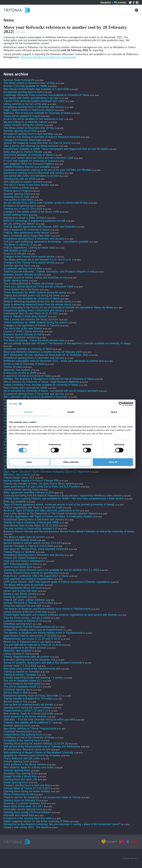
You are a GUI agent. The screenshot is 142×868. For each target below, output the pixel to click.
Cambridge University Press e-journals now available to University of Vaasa (46, 95)
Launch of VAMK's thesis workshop (24, 331)
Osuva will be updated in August (22, 116)
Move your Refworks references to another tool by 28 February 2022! (43, 352)
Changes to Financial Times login (23, 140)
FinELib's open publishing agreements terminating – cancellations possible (46, 242)
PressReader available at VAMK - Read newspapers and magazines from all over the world (55, 149)
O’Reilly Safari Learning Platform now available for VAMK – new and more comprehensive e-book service (64, 499)
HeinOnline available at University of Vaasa (29, 155)
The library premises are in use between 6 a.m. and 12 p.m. (38, 260)
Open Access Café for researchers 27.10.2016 (30, 636)
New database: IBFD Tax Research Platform (29, 164)
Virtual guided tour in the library (21, 290)
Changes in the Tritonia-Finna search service (29, 257)
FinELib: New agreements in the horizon (26, 233)
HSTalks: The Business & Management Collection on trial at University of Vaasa (49, 379)
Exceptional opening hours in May (23, 269)
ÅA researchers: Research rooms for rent (27, 749)
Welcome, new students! (18, 651)
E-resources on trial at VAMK (20, 373)
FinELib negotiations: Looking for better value (29, 248)
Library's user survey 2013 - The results (26, 827)
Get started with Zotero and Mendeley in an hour (31, 98)
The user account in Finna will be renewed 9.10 (31, 528)
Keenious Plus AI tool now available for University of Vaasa (37, 113)
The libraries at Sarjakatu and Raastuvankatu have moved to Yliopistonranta (47, 609)
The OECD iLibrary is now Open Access (26, 185)
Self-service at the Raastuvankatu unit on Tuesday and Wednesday (42, 746)
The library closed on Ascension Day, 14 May (29, 83)
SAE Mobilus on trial (15, 251)
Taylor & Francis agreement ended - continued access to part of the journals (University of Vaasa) (59, 505)
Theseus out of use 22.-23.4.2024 (23, 209)
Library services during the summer (24, 125)
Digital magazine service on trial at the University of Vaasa (37, 821)
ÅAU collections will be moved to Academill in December (36, 397)
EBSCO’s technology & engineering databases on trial (35, 221)
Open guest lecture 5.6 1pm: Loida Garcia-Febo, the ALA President (42, 487)
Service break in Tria (15, 702)
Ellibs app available (15, 502)
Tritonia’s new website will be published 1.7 (28, 723)
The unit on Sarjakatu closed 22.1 (23, 681)
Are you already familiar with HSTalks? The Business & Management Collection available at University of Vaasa (67, 343)
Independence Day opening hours (23, 734)
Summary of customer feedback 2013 (25, 803)
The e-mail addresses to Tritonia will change (29, 284)
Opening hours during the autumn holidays (28, 708)
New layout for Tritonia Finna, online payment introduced (36, 549)
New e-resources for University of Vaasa (27, 230)
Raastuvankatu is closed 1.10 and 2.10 (26, 711)
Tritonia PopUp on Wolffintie (20, 552)
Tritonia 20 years (13, 367)
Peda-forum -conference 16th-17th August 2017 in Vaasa (36, 576)
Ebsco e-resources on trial (19, 794)
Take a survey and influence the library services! (31, 146)
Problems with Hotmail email (20, 540)
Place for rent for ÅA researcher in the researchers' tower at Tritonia (42, 797)
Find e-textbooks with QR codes (22, 758)
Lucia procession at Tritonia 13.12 (23, 621)
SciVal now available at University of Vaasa (28, 349)
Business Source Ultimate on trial (23, 275)
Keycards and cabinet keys (19, 815)
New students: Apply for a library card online (29, 714)
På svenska (120, 2)
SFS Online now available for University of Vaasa (32, 298)
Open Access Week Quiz (18, 567)
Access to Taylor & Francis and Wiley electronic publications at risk (42, 511)
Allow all (113, 462)
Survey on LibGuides (16, 597)
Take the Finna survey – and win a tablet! (27, 618)
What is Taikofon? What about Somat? (25, 316)
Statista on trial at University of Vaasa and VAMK (32, 469)
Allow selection (71, 462)
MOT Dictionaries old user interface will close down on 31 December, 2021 (46, 355)
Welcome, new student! (17, 370)
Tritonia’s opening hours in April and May (27, 785)
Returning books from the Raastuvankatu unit (29, 627)
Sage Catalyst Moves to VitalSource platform (29, 110)
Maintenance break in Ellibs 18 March (25, 218)
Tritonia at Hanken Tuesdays (20, 675)
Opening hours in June (17, 197)
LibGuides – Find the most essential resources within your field (39, 720)
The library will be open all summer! (24, 585)
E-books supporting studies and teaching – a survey (33, 678)
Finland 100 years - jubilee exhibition (25, 600)
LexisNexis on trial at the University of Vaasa (29, 737)
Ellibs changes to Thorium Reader (23, 152)
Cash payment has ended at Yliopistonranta (29, 579)
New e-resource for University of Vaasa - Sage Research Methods (41, 382)
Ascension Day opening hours (21, 773)
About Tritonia (70, 2)
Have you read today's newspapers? (24, 561)
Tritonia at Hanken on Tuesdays (22, 672)
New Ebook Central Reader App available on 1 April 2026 (36, 89)
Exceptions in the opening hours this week (28, 818)
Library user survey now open (20, 591)
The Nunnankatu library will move (23, 588)
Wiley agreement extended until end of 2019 (29, 493)
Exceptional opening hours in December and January (34, 107)
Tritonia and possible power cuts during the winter (32, 296)
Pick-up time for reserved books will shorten (28, 705)
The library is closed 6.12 (18, 245)
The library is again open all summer (24, 537)
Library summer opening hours (21, 490)
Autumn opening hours (17, 761)
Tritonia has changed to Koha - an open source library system (39, 484)
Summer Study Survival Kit (19, 80)
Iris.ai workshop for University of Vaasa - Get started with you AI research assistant (51, 391)
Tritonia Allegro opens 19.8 (19, 478)
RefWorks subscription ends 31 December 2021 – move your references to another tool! (54, 361)
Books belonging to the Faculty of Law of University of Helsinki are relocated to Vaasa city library (58, 307)
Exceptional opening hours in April (23, 92)
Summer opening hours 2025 (20, 131)
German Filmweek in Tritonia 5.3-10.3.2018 (28, 546)
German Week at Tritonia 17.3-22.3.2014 (27, 788)
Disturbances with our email (19, 179)
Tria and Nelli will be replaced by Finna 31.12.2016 (32, 645)
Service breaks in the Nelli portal (22, 684)
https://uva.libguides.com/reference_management (48, 57)
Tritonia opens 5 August (17, 191)
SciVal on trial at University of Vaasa (24, 364)
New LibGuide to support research (23, 182)
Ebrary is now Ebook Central (20, 594)
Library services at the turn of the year (25, 104)
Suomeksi (106, 2)
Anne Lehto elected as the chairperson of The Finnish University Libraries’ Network (51, 514)
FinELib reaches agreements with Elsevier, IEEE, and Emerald (39, 227)
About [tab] (114, 412)
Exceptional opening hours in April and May (28, 134)
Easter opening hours (16, 215)
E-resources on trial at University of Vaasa (28, 376)
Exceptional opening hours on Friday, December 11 (33, 696)
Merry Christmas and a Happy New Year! (27, 236)
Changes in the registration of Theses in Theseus (32, 325)
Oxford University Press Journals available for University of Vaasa (41, 385)
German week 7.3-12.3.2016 (20, 666)
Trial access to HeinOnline (19, 200)
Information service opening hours (23, 809)
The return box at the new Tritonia (23, 328)
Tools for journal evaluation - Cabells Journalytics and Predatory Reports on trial (49, 272)
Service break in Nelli (16, 693)
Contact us (53, 2)
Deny (29, 462)
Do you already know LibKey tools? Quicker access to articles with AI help (46, 203)
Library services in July (17, 654)
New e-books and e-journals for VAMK (25, 388)
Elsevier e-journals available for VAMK (25, 86)
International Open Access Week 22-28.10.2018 (31, 525)
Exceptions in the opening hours (22, 740)
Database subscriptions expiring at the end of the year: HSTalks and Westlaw (47, 170)
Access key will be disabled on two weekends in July (33, 119)
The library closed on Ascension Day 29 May (29, 128)
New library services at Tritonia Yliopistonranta (30, 729)
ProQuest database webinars (20, 337)
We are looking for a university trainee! (26, 122)
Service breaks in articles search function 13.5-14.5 (33, 543)
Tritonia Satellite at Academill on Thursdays (28, 699)
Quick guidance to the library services (25, 648)
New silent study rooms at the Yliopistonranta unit (32, 669)
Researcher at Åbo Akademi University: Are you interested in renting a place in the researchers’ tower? (62, 824)
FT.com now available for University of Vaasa (29, 161)
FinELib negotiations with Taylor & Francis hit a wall (33, 508)
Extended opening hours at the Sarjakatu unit (29, 660)
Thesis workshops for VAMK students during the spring (35, 293)
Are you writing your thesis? (19, 224)
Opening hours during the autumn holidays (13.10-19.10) (36, 743)
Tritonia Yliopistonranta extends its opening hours (32, 573)
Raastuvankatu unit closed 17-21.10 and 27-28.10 (32, 639)
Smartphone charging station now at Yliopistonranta (33, 630)
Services (38, 2)
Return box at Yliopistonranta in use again (27, 642)
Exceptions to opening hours (20, 206)
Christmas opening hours (18, 624)
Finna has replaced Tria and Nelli (22, 606)
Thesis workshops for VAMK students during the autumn (36, 322)
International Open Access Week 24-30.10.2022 (31, 313)
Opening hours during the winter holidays (27, 791)
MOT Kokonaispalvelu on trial (20, 564)
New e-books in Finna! (16, 188)
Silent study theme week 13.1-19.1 (23, 806)
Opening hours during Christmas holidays (27, 812)
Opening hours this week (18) (20, 779)
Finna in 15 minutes (15, 254)
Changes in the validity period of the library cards (31, 212)
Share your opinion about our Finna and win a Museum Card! (38, 158)
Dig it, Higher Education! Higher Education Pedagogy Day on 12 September (47, 472)
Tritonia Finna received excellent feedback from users (34, 101)
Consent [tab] (28, 412)
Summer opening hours (17, 194)
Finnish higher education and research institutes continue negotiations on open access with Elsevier (60, 615)
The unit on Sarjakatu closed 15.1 (23, 687)
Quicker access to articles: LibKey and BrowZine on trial (35, 278)
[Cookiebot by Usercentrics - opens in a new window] (121, 404)
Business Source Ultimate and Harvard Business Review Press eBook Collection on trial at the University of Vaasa (69, 531)
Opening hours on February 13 (21, 800)
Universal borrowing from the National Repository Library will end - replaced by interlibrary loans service (63, 496)
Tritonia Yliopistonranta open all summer (27, 657)
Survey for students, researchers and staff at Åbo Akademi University (43, 663)
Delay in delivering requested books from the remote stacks (37, 301)
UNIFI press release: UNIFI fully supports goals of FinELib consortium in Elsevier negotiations (57, 582)
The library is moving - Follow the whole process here (34, 340)
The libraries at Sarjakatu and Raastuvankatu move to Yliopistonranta (43, 633)
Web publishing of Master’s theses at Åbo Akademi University (39, 752)
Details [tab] (71, 412)
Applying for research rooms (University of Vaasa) (32, 755)
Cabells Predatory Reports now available (27, 167)
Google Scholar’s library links (20, 776)
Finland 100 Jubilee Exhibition (21, 558)
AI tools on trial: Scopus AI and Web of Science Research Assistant (42, 137)
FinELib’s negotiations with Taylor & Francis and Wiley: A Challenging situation (48, 516)
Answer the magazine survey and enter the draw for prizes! (37, 143)
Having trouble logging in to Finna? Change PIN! (31, 481)
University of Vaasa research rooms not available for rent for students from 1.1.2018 (51, 570)
